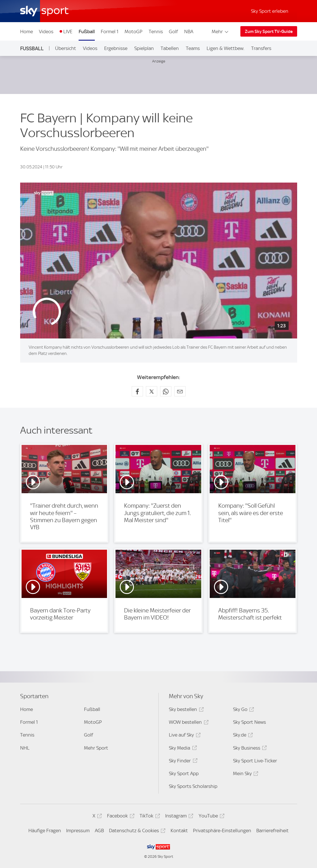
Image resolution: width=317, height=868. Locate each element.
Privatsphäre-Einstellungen (222, 831)
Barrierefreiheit (272, 831)
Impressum (78, 831)
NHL (25, 748)
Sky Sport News (249, 722)
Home (27, 32)
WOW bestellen (188, 723)
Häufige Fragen (45, 831)
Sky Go (243, 710)
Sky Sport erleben (270, 11)
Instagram (178, 817)
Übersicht (66, 48)
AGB (99, 831)
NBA (189, 32)
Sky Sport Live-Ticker (255, 761)
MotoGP (134, 32)
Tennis (156, 32)
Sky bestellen (185, 710)
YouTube (211, 817)
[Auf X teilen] (152, 391)
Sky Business (249, 749)
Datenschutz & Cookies (136, 832)
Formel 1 (110, 32)
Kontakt (179, 831)
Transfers (261, 48)
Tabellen (170, 48)
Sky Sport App (184, 773)
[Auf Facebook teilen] (137, 391)
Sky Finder (182, 762)
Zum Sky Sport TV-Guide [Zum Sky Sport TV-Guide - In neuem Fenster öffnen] (269, 32)
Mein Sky (245, 774)
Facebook (120, 817)
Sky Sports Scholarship (193, 786)
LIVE (68, 32)
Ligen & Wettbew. (225, 48)
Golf (173, 32)
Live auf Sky (184, 736)
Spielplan (144, 48)
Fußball (87, 32)
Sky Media (182, 749)
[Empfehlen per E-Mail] (180, 391)
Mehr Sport (96, 748)
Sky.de (242, 736)
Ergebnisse (116, 48)
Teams (193, 48)
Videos (46, 32)
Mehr (220, 32)
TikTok (149, 817)
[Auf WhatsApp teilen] (166, 391)
